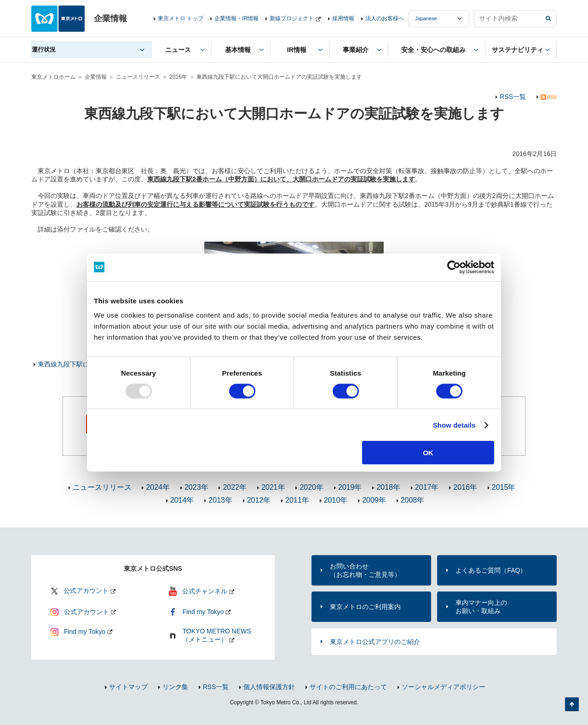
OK (428, 453)
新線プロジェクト (292, 18)
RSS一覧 (513, 97)
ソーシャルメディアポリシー (444, 687)
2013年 (220, 500)
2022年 (235, 487)
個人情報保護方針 (269, 687)
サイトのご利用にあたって (348, 687)
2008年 (413, 500)
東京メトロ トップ (181, 18)
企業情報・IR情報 (236, 18)
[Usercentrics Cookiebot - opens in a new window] (454, 267)
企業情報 (96, 77)
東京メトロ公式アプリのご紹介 (375, 642)
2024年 (158, 487)
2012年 (259, 500)
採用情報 (343, 18)
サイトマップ (128, 687)
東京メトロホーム (53, 77)
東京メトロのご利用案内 (365, 607)
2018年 (388, 487)
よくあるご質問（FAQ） (491, 570)
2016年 (178, 77)
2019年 (350, 487)
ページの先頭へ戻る (572, 704)
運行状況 (44, 49)
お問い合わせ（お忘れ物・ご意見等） (365, 570)
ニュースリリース (138, 77)
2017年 (427, 487)
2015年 (504, 487)
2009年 (374, 500)
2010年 (336, 500)
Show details (454, 425)
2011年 (297, 500)
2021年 (273, 487)
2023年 (196, 487)
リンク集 (175, 687)
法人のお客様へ (385, 18)
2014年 (182, 500)
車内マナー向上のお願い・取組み (481, 607)
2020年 (311, 487)
